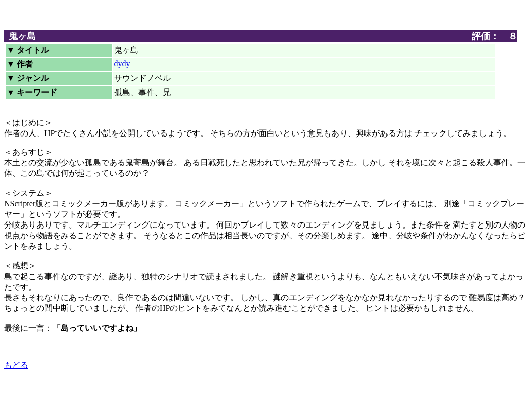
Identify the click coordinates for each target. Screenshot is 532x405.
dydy (122, 63)
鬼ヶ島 (22, 36)
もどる (16, 365)
